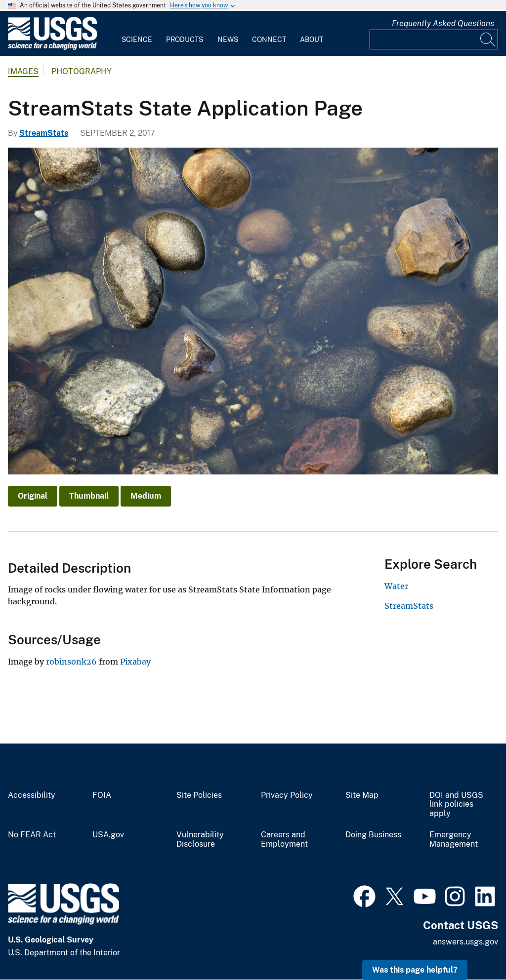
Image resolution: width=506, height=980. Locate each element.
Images (23, 71)
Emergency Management (454, 840)
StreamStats (44, 133)
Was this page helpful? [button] (415, 970)
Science (137, 39)
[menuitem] (137, 34)
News (228, 39)
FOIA (102, 795)
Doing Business (373, 835)
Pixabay (135, 662)
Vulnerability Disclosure (200, 840)
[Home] (52, 48)
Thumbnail (89, 496)
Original (33, 496)
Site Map (362, 795)
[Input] (434, 39)
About (312, 39)
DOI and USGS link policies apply (456, 805)
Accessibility (32, 795)
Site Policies (199, 795)
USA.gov (108, 835)
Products (185, 39)
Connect (269, 39)
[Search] (488, 39)
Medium (146, 496)
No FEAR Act (32, 835)
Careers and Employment (284, 840)
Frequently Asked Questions (443, 23)
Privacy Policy (287, 795)
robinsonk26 (71, 662)
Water (396, 586)
